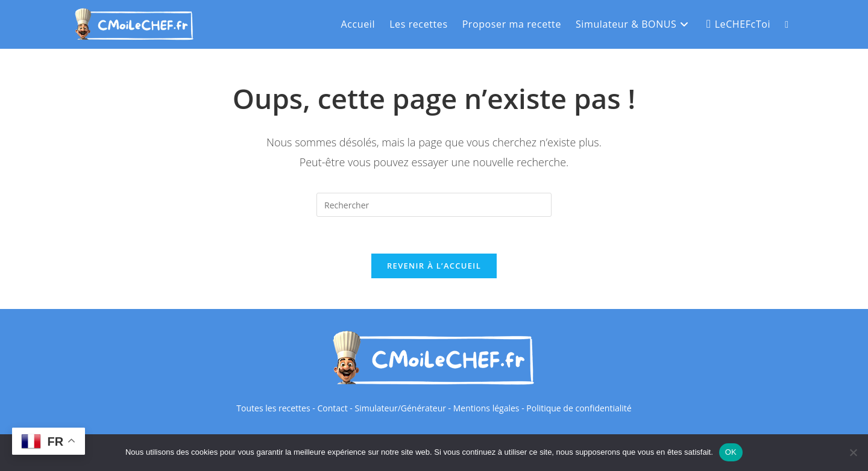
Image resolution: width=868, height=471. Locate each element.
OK (731, 452)
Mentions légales (486, 408)
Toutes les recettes (273, 408)
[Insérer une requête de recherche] (434, 205)
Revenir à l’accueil (434, 266)
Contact (332, 408)
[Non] (853, 452)
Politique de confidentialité (579, 408)
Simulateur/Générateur (400, 408)
